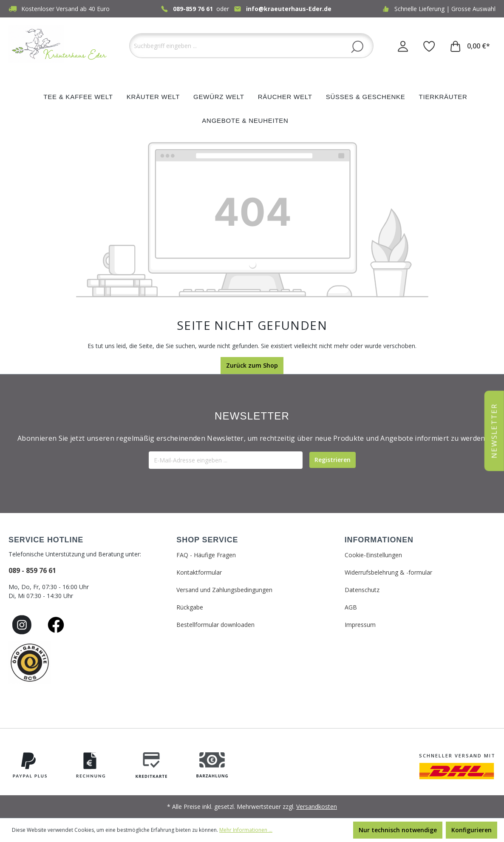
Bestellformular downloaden (215, 625)
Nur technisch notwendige (398, 830)
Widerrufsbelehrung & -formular (388, 572)
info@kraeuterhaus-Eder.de (289, 9)
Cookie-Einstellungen (373, 555)
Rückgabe (190, 607)
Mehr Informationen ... (246, 830)
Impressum (360, 625)
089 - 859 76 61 (32, 570)
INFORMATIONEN (379, 540)
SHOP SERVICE (207, 540)
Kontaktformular (199, 572)
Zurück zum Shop (252, 365)
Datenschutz (362, 590)
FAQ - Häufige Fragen (206, 555)
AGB (351, 607)
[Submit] (333, 460)
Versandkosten (317, 807)
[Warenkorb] (470, 46)
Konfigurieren (471, 830)
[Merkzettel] (429, 46)
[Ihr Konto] (403, 46)
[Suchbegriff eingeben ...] (251, 46)
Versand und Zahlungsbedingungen (224, 590)
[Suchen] (357, 46)
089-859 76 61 (193, 9)
